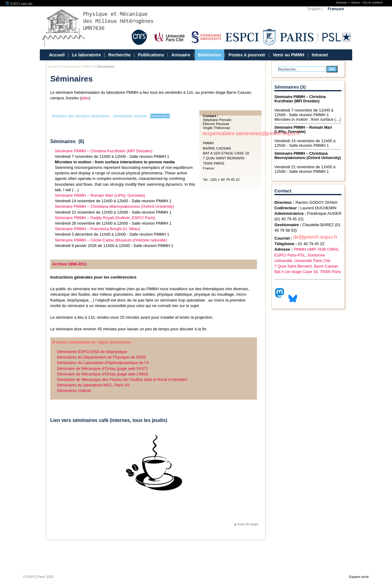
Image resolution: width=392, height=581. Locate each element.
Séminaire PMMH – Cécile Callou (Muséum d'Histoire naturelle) (111, 240)
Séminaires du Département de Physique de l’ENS (102, 357)
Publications (151, 55)
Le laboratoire (87, 55)
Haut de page (248, 524)
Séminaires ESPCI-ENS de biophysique (92, 352)
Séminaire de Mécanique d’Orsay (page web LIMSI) (103, 374)
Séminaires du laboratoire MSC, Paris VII (93, 385)
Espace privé (359, 577)
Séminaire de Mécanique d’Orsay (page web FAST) (102, 368)
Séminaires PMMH (78, 66)
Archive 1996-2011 (70, 264)
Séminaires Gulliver (74, 391)
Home (356, 3)
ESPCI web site (19, 4)
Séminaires (209, 55)
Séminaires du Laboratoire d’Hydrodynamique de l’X (103, 363)
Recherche (119, 55)
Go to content (373, 3)
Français (336, 9)
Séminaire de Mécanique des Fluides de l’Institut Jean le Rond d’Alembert (122, 380)
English (314, 9)
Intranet (342, 3)
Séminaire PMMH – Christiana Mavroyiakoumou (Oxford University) (114, 206)
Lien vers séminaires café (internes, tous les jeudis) (109, 420)
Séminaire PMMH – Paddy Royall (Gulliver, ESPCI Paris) (105, 218)
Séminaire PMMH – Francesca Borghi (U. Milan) (97, 229)
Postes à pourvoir (247, 55)
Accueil (57, 55)
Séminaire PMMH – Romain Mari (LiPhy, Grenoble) (100, 195)
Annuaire (181, 55)
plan (85, 98)
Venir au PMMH (289, 55)
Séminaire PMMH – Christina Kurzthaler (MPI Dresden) (104, 151)
